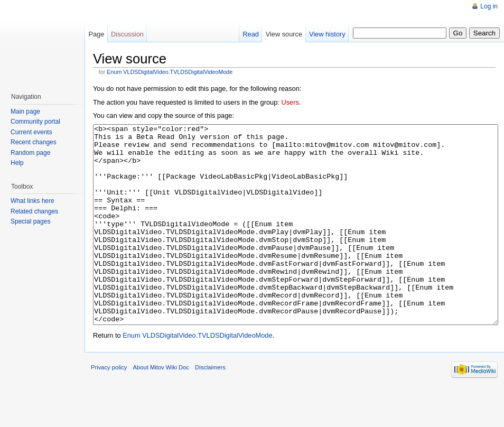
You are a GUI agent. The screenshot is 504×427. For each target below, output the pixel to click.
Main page (25, 112)
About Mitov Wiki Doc (161, 407)
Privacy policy (109, 407)
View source (284, 34)
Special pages (30, 221)
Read (251, 34)
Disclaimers (210, 407)
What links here (32, 201)
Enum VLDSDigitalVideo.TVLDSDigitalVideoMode (170, 72)
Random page (30, 153)
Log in (489, 6)
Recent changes (34, 142)
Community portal (35, 122)
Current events (31, 132)
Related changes (34, 211)
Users (290, 102)
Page (96, 34)
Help (17, 163)
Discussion (127, 34)
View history (327, 34)
